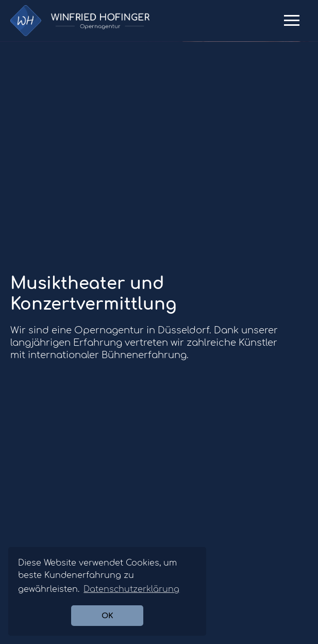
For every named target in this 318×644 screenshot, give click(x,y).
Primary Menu (292, 24)
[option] (159, 42)
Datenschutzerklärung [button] (131, 589)
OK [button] (107, 616)
